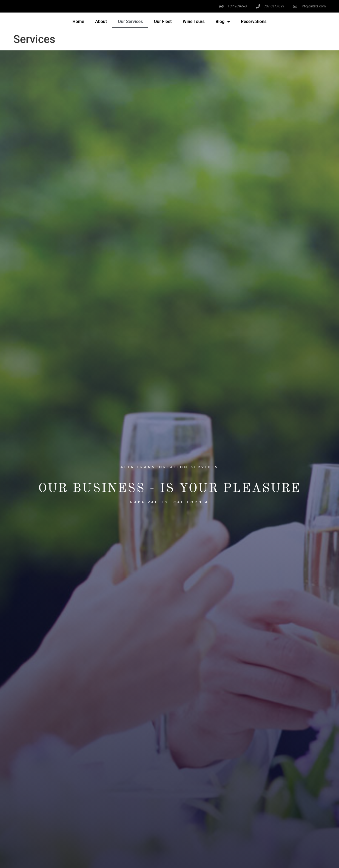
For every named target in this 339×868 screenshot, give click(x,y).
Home (78, 22)
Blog (223, 22)
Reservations (254, 22)
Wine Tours (194, 22)
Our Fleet (163, 22)
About (101, 22)
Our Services (130, 22)
